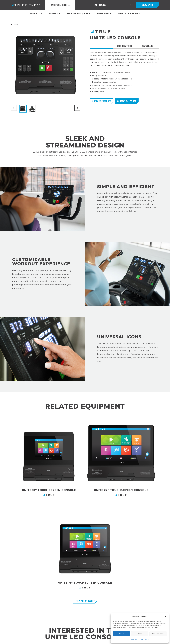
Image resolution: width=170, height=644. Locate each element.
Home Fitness (85, 5)
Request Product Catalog (71, 588)
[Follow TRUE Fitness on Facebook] (148, 607)
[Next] (77, 108)
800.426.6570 (16, 594)
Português (5, 641)
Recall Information (68, 608)
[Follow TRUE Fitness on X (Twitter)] (158, 607)
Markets (53, 14)
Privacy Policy (144, 639)
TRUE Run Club (67, 604)
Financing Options (68, 592)
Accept (121, 634)
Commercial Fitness (60, 5)
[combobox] (6, 639)
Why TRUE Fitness (128, 14)
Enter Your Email (119, 581)
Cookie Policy (134, 639)
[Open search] (132, 5)
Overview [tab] (102, 46)
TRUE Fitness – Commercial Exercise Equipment (26, 5)
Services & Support (78, 14)
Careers (64, 600)
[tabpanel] (124, 75)
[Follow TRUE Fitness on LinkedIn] (137, 607)
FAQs (63, 596)
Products (35, 14)
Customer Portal (67, 584)
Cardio (15, 24)
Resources (103, 14)
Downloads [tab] (147, 46)
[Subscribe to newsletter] (162, 581)
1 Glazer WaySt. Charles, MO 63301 (22, 600)
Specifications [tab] (124, 46)
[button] (166, 617)
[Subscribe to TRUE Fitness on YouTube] (153, 607)
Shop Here (106, 538)
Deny (140, 634)
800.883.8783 (17, 587)
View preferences (158, 634)
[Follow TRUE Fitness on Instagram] (142, 607)
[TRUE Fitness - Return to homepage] (85, 569)
